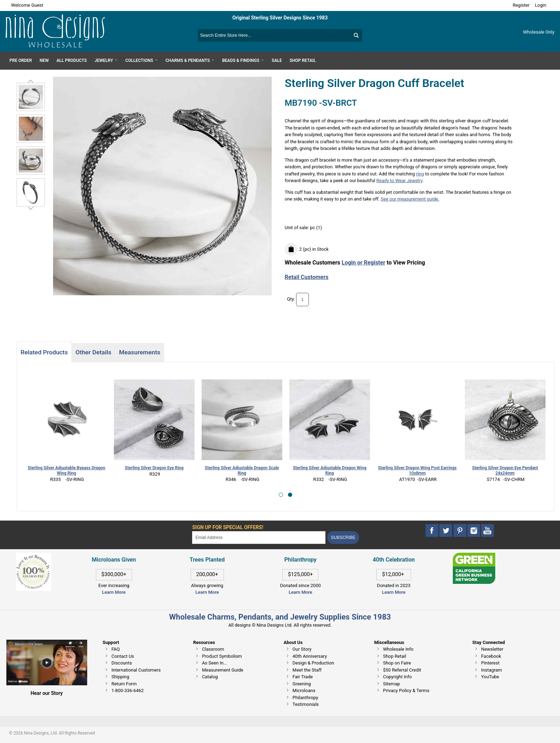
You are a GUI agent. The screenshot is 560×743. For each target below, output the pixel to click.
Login (541, 5)
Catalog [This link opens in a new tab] (210, 677)
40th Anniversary (310, 656)
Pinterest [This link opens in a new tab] (490, 663)
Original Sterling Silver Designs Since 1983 (280, 18)
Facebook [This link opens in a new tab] (491, 656)
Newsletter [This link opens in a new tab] (492, 649)
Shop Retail (395, 656)
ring (420, 174)
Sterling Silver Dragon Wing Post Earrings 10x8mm (417, 471)
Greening (302, 684)
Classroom (213, 649)
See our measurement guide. (410, 199)
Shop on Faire (397, 663)
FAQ (116, 649)
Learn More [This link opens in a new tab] (207, 592)
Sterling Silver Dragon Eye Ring (154, 468)
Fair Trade (303, 677)
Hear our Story (47, 693)
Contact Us (123, 656)
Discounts (122, 663)
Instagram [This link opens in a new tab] (492, 670)
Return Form (124, 684)
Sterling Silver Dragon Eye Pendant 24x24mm (505, 471)
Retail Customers (307, 277)
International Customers (136, 670)
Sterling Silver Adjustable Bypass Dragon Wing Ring (66, 471)
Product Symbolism (222, 656)
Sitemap (392, 684)
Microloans (304, 690)
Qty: (291, 299)
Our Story (302, 649)
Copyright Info (397, 677)
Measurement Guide (223, 670)
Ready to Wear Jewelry (399, 181)
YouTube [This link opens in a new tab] (490, 677)
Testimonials (306, 704)
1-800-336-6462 (128, 690)
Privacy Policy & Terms (406, 690)
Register (521, 5)
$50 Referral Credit (402, 670)
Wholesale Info (398, 649)
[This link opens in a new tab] (474, 556)
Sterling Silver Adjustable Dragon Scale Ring (242, 471)
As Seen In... (215, 663)
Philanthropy (305, 698)
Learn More (114, 592)
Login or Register (363, 263)
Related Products (44, 352)
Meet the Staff (307, 670)
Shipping (120, 677)
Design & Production (313, 663)
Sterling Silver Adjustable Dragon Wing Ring (330, 471)
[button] (281, 495)
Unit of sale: (298, 228)
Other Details (94, 352)
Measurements (140, 352)
